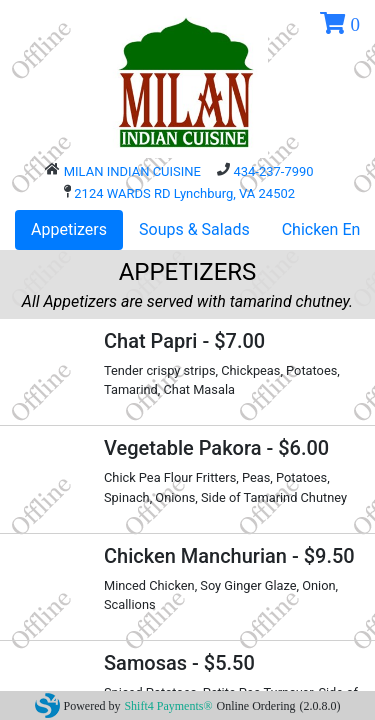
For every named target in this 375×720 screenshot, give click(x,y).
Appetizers (69, 229)
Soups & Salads (194, 229)
